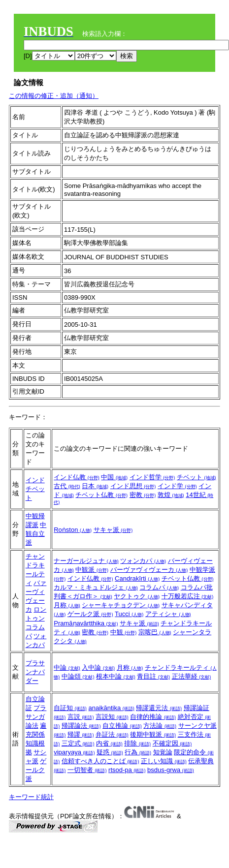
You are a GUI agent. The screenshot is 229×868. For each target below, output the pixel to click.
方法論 (160, 726)
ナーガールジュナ (86, 561)
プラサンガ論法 (36, 717)
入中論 (98, 667)
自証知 (70, 708)
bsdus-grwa (171, 770)
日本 (95, 486)
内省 (109, 743)
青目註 (153, 676)
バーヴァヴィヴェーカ (149, 570)
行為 (138, 752)
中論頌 (78, 676)
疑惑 (110, 752)
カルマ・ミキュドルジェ (96, 587)
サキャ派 (113, 530)
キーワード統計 (31, 797)
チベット (196, 477)
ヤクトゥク (137, 596)
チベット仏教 (101, 495)
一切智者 (87, 770)
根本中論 (116, 676)
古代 (67, 486)
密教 (143, 495)
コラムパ (159, 587)
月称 (67, 605)
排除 (137, 743)
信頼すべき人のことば (100, 761)
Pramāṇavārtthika (86, 623)
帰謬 (81, 734)
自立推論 (122, 726)
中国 (114, 477)
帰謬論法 (81, 726)
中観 (124, 632)
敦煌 (171, 495)
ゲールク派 (90, 614)
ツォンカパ (143, 561)
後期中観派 (153, 734)
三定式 (78, 743)
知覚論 (163, 752)
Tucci (129, 614)
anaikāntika (111, 708)
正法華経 (192, 676)
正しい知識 (164, 761)
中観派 (92, 570)
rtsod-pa (127, 770)
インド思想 (133, 486)
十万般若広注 (188, 596)
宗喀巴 (155, 632)
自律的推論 (153, 717)
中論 (67, 667)
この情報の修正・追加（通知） (54, 96)
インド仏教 (77, 477)
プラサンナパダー (35, 672)
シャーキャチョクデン (121, 605)
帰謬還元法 (159, 708)
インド (35, 480)
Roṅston (73, 530)
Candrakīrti (137, 578)
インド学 (177, 486)
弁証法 (112, 734)
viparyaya (74, 752)
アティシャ (168, 614)
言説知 (112, 717)
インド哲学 (152, 477)
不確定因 (172, 743)
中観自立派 (36, 534)
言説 (81, 717)
